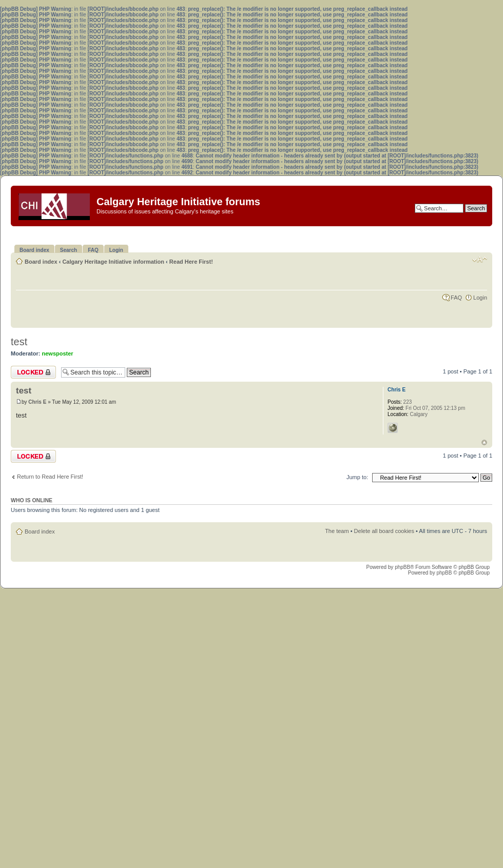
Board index (41, 262)
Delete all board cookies (384, 531)
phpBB (402, 567)
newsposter (58, 353)
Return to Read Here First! (50, 477)
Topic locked (33, 372)
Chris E (37, 402)
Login (480, 298)
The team (337, 531)
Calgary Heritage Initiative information (113, 262)
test (19, 342)
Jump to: (357, 477)
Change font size (480, 260)
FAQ (456, 298)
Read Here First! (191, 262)
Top (484, 442)
